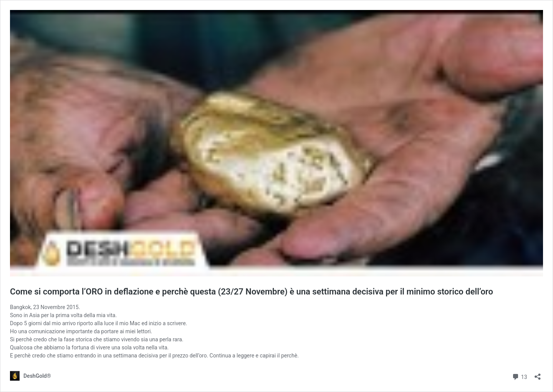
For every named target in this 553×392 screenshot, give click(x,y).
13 (519, 376)
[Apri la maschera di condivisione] (538, 374)
